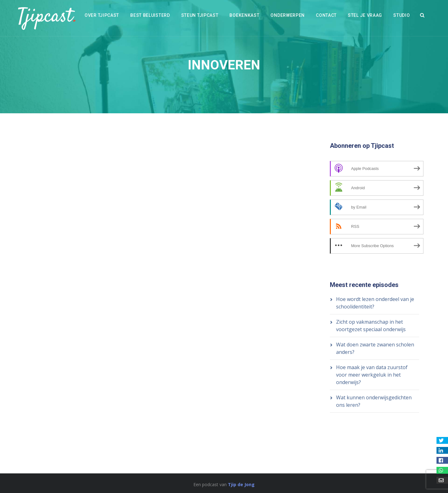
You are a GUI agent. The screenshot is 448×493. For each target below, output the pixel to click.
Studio (402, 15)
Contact (326, 15)
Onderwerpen (288, 15)
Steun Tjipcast (200, 15)
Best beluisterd (150, 15)
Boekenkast (244, 15)
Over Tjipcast (102, 15)
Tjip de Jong (241, 484)
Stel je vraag (365, 15)
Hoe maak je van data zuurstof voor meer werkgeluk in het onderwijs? (372, 375)
